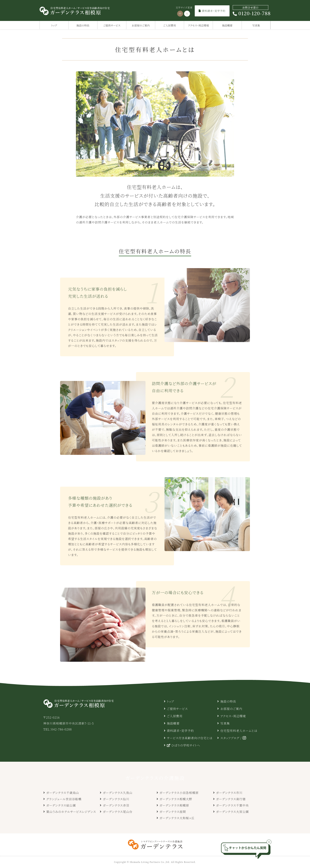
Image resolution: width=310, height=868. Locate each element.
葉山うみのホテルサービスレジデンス (71, 812)
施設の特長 (83, 25)
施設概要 (227, 25)
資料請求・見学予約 (212, 11)
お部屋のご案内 (141, 25)
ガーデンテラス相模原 (174, 805)
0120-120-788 (252, 11)
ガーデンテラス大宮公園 (232, 812)
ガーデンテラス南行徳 (231, 799)
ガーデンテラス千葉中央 (232, 805)
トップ (54, 25)
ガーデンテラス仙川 (116, 799)
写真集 (256, 25)
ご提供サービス (112, 25)
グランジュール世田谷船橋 (64, 799)
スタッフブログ (230, 738)
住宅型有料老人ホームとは (239, 731)
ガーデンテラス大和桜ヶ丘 (177, 818)
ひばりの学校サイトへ (183, 745)
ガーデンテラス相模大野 (176, 799)
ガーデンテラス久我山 (118, 793)
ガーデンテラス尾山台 (118, 812)
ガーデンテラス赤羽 (116, 805)
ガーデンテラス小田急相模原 (179, 793)
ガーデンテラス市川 (229, 793)
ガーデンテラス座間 (173, 812)
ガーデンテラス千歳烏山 (63, 793)
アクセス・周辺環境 (198, 25)
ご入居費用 (170, 25)
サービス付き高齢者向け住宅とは (190, 738)
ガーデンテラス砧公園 (61, 805)
